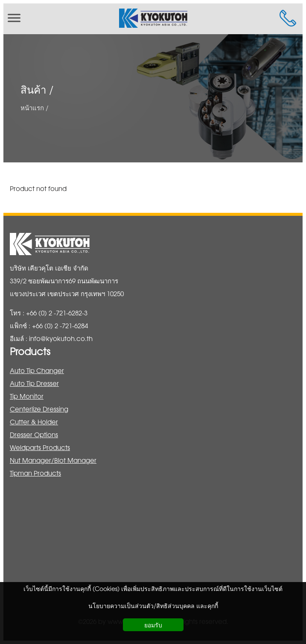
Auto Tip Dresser (34, 383)
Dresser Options (34, 434)
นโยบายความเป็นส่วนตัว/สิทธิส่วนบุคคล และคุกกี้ (153, 606)
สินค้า (33, 90)
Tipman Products (35, 473)
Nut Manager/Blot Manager (53, 460)
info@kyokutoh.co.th (61, 338)
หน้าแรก (32, 107)
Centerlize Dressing (39, 409)
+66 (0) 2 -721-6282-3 (57, 313)
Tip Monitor (27, 396)
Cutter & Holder (34, 422)
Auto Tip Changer (37, 370)
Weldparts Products (40, 447)
